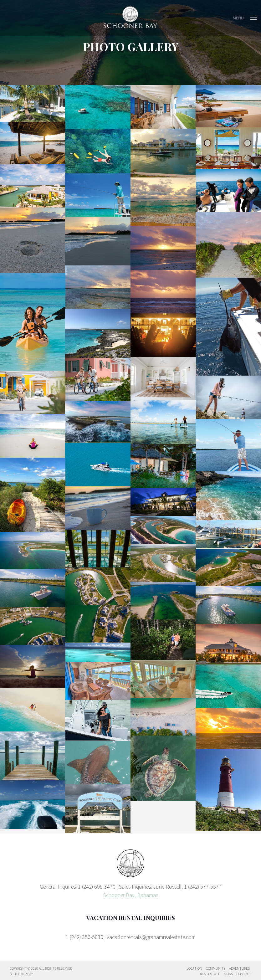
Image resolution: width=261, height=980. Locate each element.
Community (216, 968)
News (228, 974)
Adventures (239, 968)
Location (194, 968)
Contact (244, 974)
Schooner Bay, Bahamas (131, 895)
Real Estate (210, 974)
